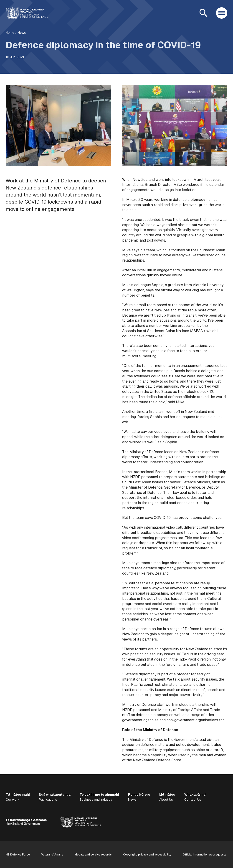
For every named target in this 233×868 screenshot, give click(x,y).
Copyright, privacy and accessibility (147, 855)
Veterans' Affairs (52, 855)
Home (10, 33)
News (22, 33)
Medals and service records (93, 855)
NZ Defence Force (18, 855)
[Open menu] (222, 13)
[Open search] (203, 13)
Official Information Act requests (205, 855)
